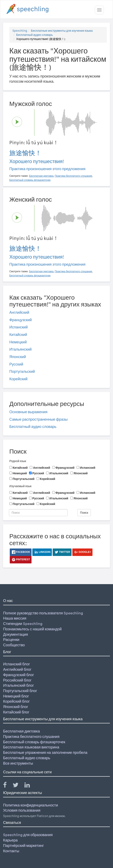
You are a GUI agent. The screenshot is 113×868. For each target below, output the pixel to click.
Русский (16, 364)
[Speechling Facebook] (7, 786)
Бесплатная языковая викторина (31, 747)
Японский (18, 357)
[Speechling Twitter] (18, 786)
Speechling (20, 31)
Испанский (19, 327)
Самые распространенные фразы (38, 419)
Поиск (84, 513)
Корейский (18, 379)
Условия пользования (22, 810)
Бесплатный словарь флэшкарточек (34, 742)
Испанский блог (16, 664)
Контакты (11, 851)
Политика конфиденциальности (31, 805)
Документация (16, 634)
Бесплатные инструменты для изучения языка (62, 31)
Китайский (18, 335)
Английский (19, 312)
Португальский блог (20, 691)
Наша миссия (15, 618)
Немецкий (18, 342)
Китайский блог (16, 712)
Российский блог (17, 680)
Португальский (22, 371)
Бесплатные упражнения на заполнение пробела (45, 752)
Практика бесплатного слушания (31, 737)
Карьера (10, 840)
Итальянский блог (18, 685)
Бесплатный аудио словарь (34, 35)
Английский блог (17, 669)
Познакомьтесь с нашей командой (32, 629)
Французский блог (19, 675)
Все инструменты (18, 763)
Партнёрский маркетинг (23, 846)
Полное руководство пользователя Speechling (43, 613)
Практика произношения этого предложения (47, 169)
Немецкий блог (16, 696)
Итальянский (21, 349)
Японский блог (16, 707)
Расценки (11, 640)
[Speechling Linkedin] (30, 786)
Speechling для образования (28, 835)
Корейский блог (16, 701)
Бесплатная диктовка (21, 731)
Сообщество (14, 645)
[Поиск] (38, 513)
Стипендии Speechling (23, 624)
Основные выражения (28, 412)
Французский (21, 320)
